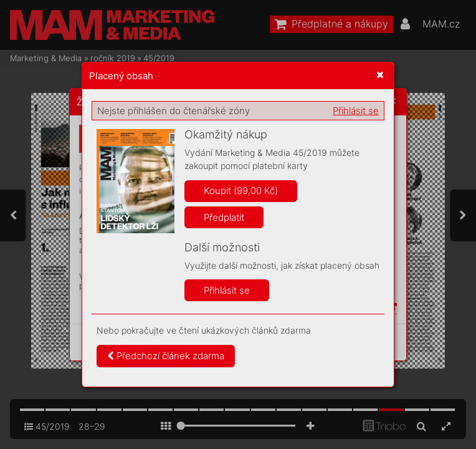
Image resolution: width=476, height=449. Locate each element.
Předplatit (224, 217)
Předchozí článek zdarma (166, 356)
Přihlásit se (356, 111)
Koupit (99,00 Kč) (241, 191)
